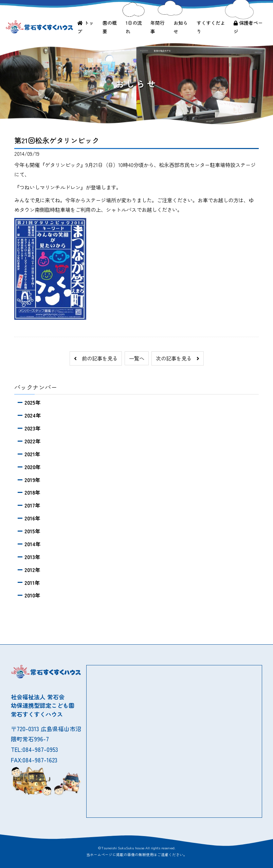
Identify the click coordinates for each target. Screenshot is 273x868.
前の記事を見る (96, 358)
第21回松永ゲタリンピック (57, 140)
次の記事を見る (178, 358)
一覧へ (137, 358)
